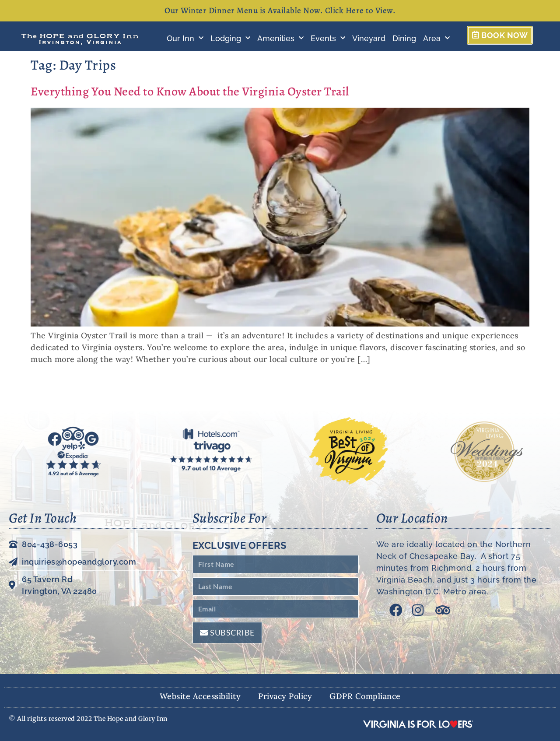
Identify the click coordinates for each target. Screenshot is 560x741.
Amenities (280, 38)
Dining (404, 38)
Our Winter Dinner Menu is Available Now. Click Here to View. (280, 11)
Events (328, 38)
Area (436, 38)
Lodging (230, 38)
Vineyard (369, 38)
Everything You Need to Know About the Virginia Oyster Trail (190, 91)
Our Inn (185, 38)
